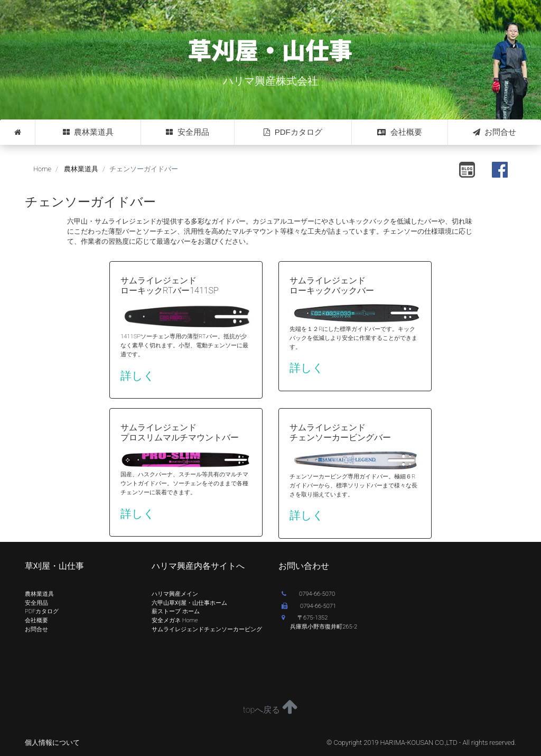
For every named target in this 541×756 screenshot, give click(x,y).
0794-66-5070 (308, 594)
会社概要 (399, 132)
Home (42, 169)
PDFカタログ (293, 132)
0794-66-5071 (309, 606)
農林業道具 (88, 132)
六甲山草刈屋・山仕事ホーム (189, 603)
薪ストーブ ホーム (176, 611)
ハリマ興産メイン (175, 594)
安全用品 (187, 132)
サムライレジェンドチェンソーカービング (207, 629)
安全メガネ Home (175, 620)
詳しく (138, 376)
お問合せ (495, 132)
